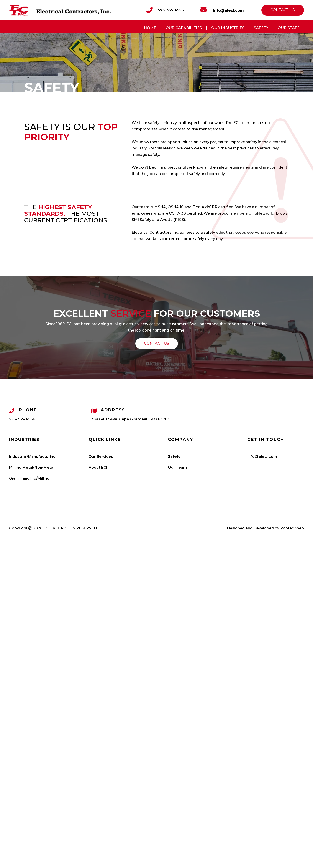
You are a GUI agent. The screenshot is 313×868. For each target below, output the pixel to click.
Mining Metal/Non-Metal (32, 467)
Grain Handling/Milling (29, 478)
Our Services (101, 457)
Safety (174, 457)
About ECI (98, 467)
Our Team (177, 467)
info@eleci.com (222, 10)
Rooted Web (292, 528)
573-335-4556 (171, 10)
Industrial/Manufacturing (32, 457)
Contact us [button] (283, 10)
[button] (157, 344)
